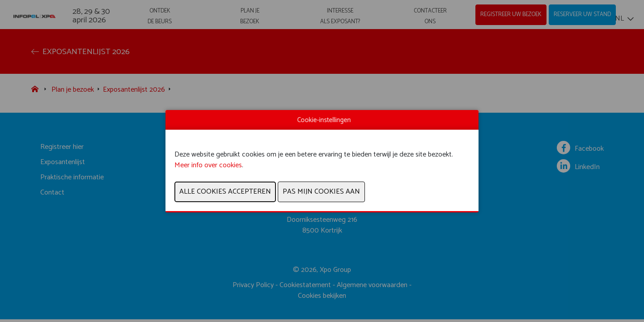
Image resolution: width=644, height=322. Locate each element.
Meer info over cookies (208, 165)
